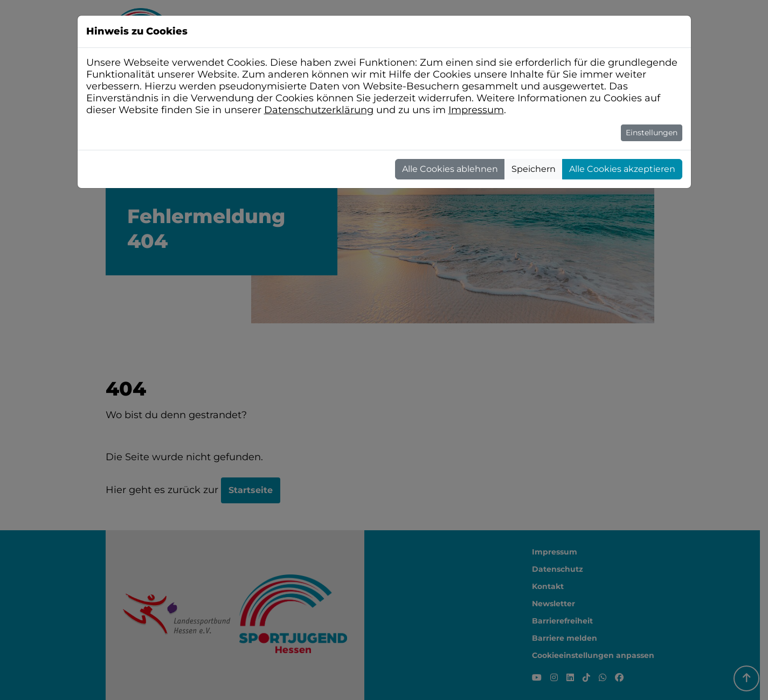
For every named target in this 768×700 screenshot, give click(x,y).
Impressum (476, 110)
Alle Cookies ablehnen (450, 169)
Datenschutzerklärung (319, 110)
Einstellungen (652, 133)
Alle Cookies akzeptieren (622, 169)
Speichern (534, 169)
